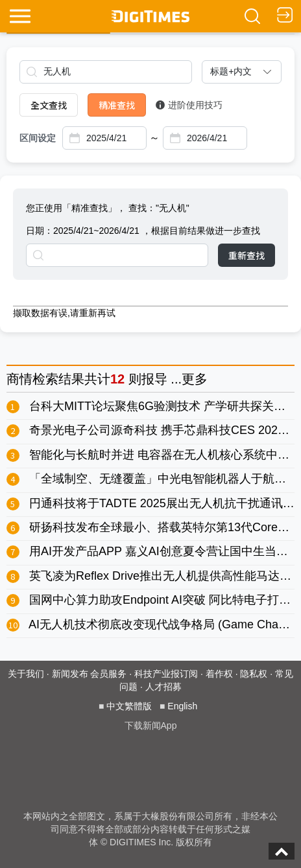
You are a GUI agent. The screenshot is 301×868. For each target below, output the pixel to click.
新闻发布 (70, 674)
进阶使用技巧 (189, 105)
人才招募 (163, 687)
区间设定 (38, 138)
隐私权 (254, 674)
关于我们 (26, 674)
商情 (19, 379)
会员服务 (108, 674)
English (182, 706)
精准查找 (117, 105)
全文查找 (49, 105)
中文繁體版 (129, 706)
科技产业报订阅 (166, 674)
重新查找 (247, 255)
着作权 (219, 674)
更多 (195, 379)
